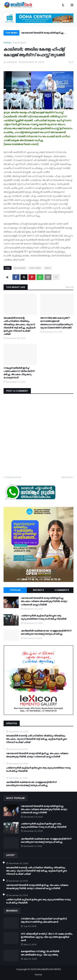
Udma (48, 268)
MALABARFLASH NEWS (49, 969)
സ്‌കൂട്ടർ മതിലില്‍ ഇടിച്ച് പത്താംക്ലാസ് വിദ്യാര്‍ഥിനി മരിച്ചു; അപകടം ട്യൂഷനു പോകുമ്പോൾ (19, 373)
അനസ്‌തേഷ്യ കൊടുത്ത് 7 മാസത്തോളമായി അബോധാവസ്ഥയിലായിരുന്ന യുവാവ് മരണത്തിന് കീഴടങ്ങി (57, 323)
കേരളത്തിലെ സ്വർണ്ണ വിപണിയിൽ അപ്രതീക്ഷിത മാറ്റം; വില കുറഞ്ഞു (40, 953)
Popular (15, 590)
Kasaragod (19, 43)
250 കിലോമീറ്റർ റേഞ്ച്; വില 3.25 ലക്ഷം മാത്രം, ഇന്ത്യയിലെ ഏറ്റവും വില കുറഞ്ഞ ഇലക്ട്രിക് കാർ (47, 937)
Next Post (66, 477)
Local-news (35, 268)
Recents (38, 590)
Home (7, 43)
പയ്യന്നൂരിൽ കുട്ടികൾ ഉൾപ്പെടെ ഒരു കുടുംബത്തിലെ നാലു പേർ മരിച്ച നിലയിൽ (43, 617)
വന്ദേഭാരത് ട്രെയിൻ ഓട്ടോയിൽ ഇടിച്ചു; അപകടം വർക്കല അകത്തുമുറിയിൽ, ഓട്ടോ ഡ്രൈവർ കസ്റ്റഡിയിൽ (44, 33)
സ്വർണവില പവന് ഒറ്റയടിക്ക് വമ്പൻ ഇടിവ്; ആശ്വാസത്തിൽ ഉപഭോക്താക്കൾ (44, 920)
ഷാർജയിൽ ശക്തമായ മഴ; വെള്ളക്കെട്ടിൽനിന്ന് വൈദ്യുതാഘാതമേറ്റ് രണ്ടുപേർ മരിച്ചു (46, 632)
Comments (62, 590)
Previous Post (13, 477)
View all (69, 287)
